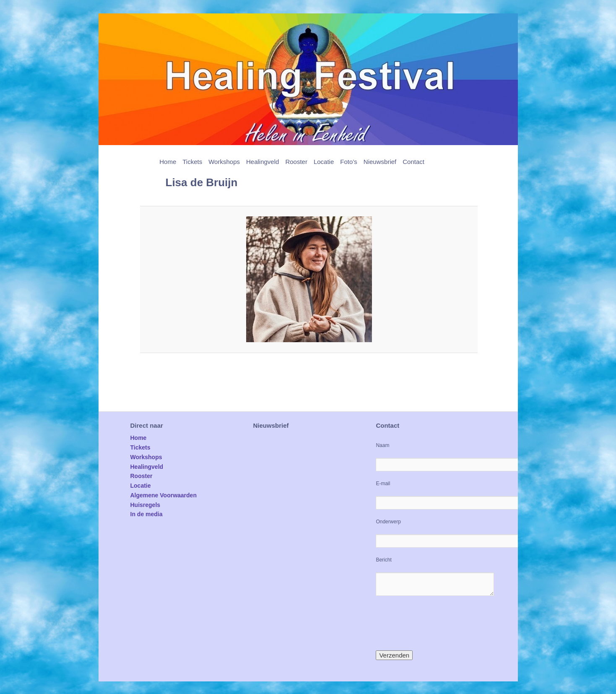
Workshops (224, 162)
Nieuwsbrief (380, 162)
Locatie (324, 162)
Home (168, 162)
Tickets (192, 162)
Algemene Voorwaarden (164, 495)
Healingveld (263, 162)
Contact (413, 162)
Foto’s (349, 162)
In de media (147, 514)
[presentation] (439, 623)
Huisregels (146, 505)
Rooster (296, 162)
